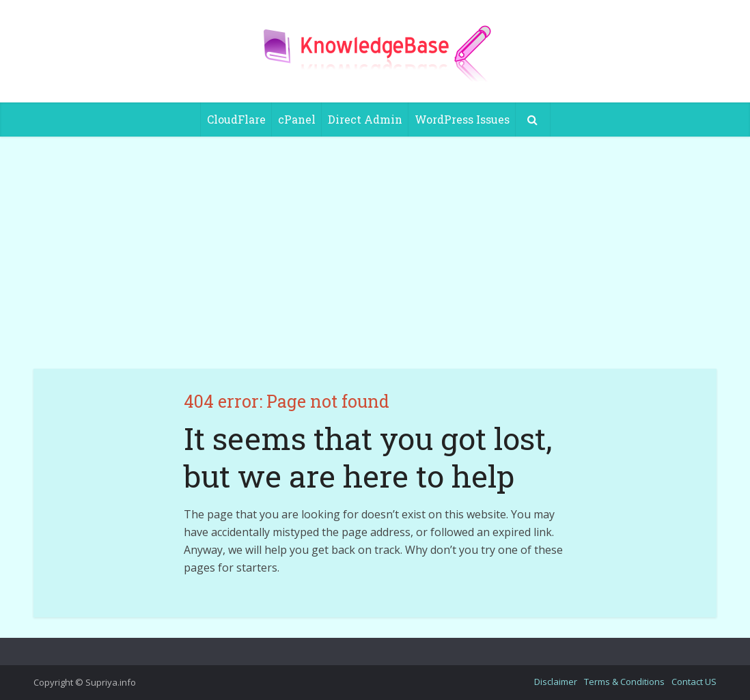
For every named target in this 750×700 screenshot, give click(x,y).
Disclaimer (556, 682)
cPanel (297, 119)
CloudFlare (236, 119)
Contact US (694, 682)
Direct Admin (365, 119)
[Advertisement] (375, 253)
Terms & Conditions (624, 682)
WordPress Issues (462, 119)
